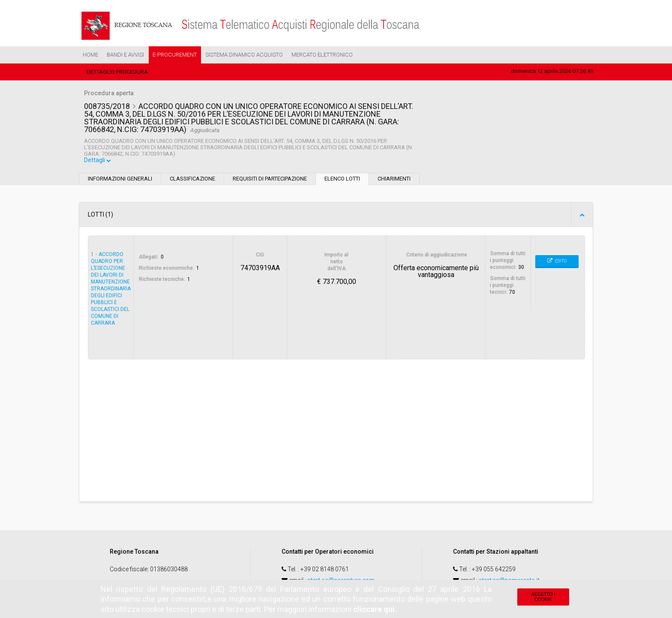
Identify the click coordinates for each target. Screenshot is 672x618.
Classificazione (192, 180)
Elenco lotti (342, 180)
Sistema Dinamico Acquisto (244, 55)
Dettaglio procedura (117, 72)
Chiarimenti (394, 180)
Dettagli (98, 162)
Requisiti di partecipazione (270, 180)
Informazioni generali (120, 180)
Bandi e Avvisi (125, 55)
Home (90, 55)
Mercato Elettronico (322, 55)
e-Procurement (175, 55)
